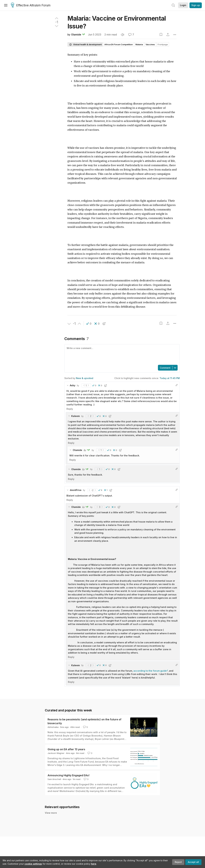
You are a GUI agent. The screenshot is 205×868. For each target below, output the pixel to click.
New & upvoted (85, 378)
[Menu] (6, 5)
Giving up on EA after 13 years (66, 749)
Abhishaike (53, 727)
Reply (70, 409)
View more (51, 813)
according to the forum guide (150, 671)
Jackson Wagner (56, 753)
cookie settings (33, 864)
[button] (89, 324)
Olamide (76, 35)
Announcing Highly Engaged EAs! (68, 775)
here (94, 864)
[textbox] (121, 354)
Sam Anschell (54, 779)
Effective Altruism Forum (31, 5)
